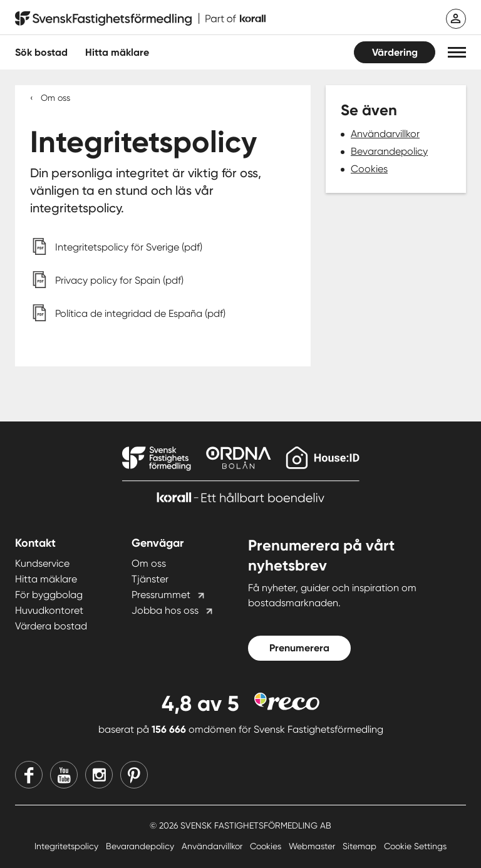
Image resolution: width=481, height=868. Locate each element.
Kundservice (42, 563)
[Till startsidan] (140, 19)
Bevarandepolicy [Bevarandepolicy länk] (141, 846)
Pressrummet (161, 595)
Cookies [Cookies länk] (267, 846)
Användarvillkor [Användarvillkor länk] (213, 846)
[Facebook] (29, 775)
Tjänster (150, 579)
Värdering (395, 52)
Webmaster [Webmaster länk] (313, 846)
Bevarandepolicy (389, 151)
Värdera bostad (51, 626)
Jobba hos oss (165, 610)
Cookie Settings (415, 846)
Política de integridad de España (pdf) (140, 313)
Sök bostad (41, 52)
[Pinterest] (134, 775)
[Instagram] (99, 775)
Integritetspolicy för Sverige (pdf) (129, 247)
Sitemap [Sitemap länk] (361, 846)
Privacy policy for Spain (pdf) (119, 280)
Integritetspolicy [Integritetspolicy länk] (68, 846)
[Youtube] (64, 775)
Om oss (55, 98)
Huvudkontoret (49, 610)
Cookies (369, 169)
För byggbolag (49, 595)
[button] (457, 52)
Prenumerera (299, 648)
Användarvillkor (385, 134)
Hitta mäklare (46, 579)
